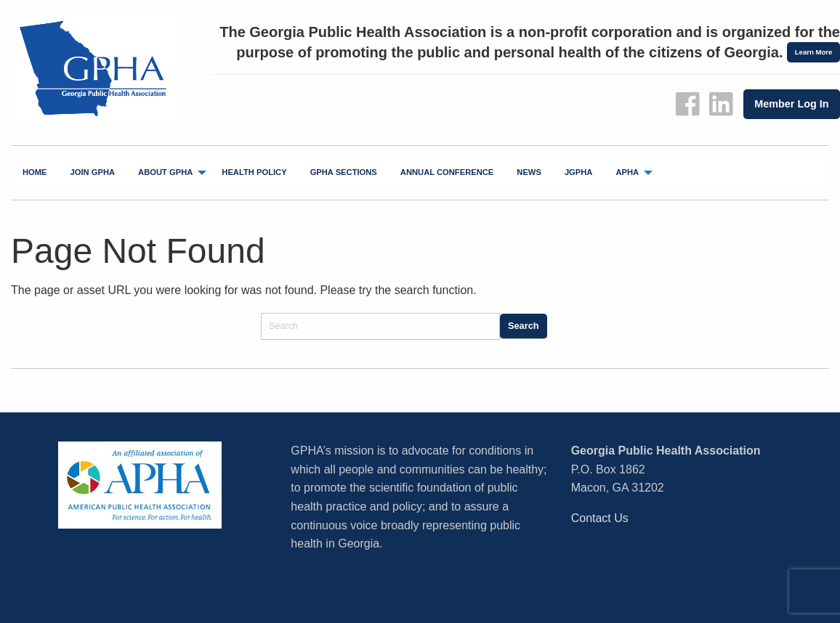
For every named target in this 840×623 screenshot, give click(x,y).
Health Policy (254, 172)
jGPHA (579, 172)
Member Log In (791, 104)
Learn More (814, 52)
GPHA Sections (344, 172)
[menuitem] (35, 173)
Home (35, 172)
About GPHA (165, 172)
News (529, 172)
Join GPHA (93, 172)
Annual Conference (447, 172)
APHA (627, 172)
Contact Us (600, 518)
